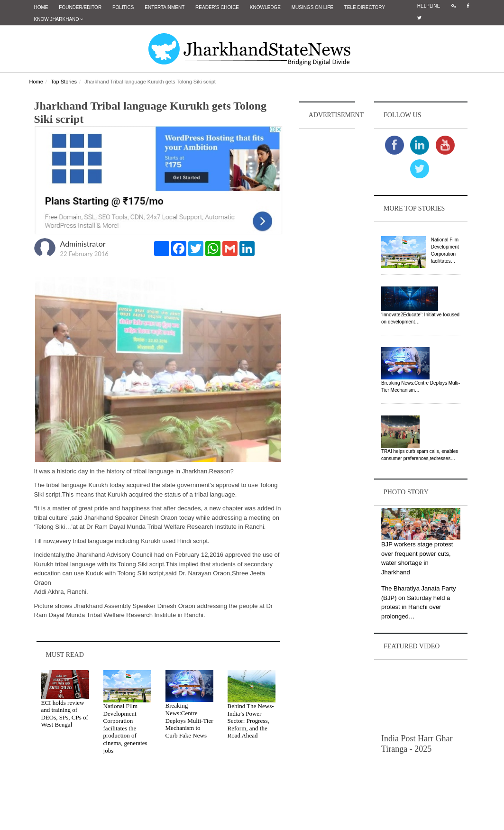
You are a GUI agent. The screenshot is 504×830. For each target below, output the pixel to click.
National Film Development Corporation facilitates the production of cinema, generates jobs (125, 728)
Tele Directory (365, 7)
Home (41, 7)
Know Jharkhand (59, 19)
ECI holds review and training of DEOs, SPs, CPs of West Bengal (65, 714)
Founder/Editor (80, 7)
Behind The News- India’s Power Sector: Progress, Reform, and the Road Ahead (251, 721)
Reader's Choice (217, 7)
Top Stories (64, 82)
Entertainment (165, 7)
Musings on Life (312, 7)
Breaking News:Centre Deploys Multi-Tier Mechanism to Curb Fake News (189, 720)
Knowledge (265, 7)
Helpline (429, 6)
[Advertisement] (327, 273)
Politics (123, 7)
